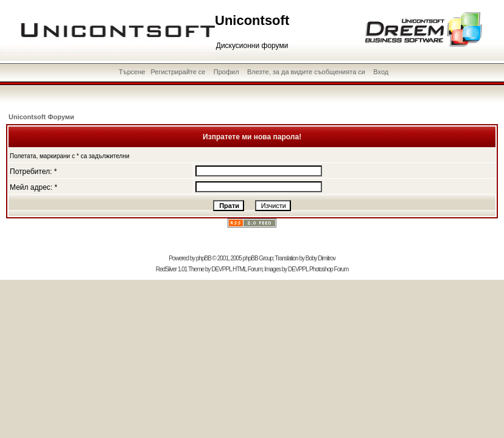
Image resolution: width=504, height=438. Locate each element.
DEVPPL (221, 269)
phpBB (204, 258)
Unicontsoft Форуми (41, 117)
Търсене (132, 72)
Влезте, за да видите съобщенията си (306, 72)
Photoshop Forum (329, 269)
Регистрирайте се (178, 72)
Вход (381, 72)
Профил (226, 72)
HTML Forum (247, 269)
